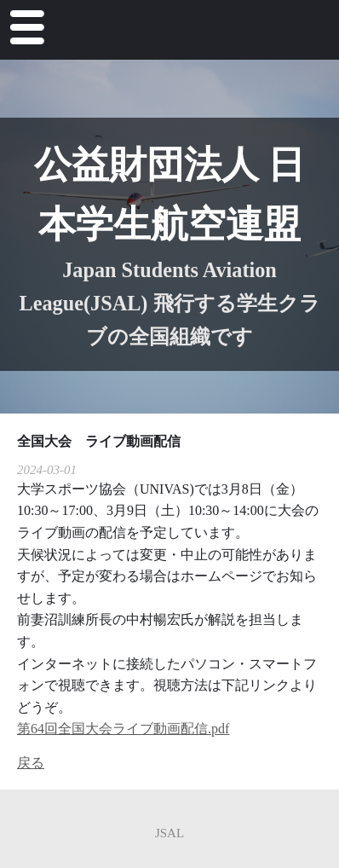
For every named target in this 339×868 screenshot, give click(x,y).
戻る (31, 763)
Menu (25, 31)
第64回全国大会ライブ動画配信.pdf (123, 729)
